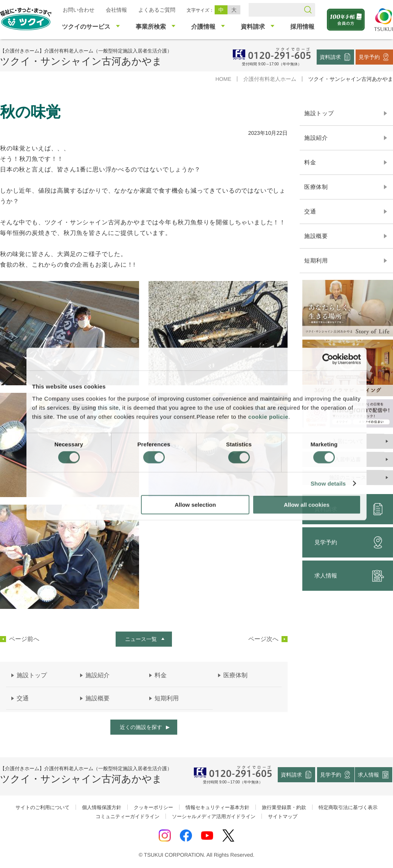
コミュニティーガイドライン (128, 816)
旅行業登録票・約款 (284, 807)
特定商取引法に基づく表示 (348, 807)
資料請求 (330, 57)
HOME (223, 79)
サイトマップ (283, 816)
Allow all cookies (307, 504)
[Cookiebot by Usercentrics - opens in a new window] (328, 359)
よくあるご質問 (157, 10)
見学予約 (369, 57)
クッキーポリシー (153, 807)
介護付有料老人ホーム (270, 79)
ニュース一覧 (141, 639)
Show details (328, 484)
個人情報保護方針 (102, 807)
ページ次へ (263, 639)
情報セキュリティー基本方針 (217, 807)
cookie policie (268, 416)
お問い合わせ (79, 10)
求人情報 (369, 775)
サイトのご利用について (43, 807)
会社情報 (116, 10)
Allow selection (195, 504)
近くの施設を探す (141, 727)
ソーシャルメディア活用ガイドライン (214, 816)
